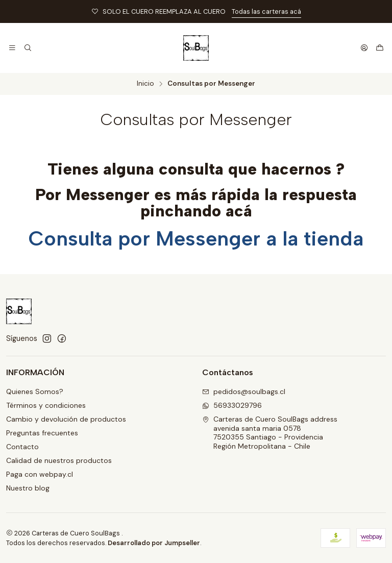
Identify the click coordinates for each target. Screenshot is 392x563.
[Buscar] (27, 48)
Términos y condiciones (46, 405)
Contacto (22, 447)
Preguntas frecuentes (42, 433)
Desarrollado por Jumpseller (154, 543)
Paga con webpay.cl (40, 474)
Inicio (145, 84)
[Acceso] (364, 48)
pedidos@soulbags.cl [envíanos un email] (244, 391)
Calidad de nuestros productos (59, 460)
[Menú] (12, 48)
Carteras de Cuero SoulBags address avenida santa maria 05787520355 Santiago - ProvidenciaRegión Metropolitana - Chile (270, 433)
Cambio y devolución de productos (66, 419)
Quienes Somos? (35, 391)
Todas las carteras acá (266, 11)
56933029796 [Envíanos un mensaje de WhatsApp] (232, 405)
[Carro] (380, 48)
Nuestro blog (28, 488)
